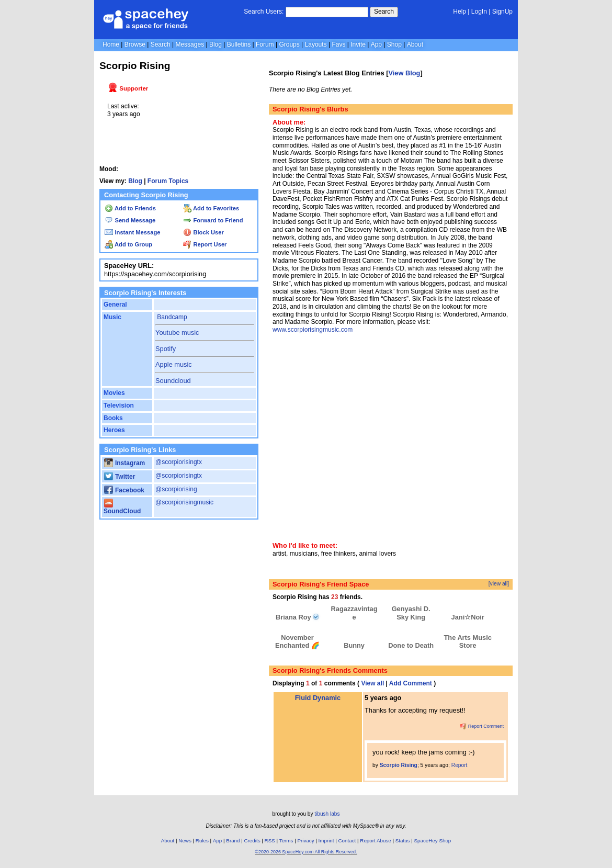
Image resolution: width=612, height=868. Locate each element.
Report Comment (482, 726)
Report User (205, 244)
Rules (202, 841)
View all (372, 683)
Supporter (128, 88)
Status (403, 841)
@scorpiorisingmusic (184, 502)
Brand (233, 841)
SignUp (502, 12)
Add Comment (411, 683)
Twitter (120, 477)
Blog (216, 44)
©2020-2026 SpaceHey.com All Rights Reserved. (306, 852)
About (415, 44)
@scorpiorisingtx (179, 462)
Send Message (130, 220)
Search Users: (264, 12)
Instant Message (132, 232)
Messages (190, 44)
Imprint (326, 841)
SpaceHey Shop (433, 841)
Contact (347, 841)
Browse (135, 44)
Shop (394, 44)
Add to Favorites (211, 208)
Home (111, 44)
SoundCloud (122, 508)
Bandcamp (171, 317)
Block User (203, 232)
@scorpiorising (176, 489)
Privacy (305, 841)
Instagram (124, 463)
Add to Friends (130, 208)
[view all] (499, 584)
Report (460, 765)
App (376, 44)
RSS (270, 841)
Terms (286, 841)
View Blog (404, 73)
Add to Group (128, 244)
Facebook (124, 490)
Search (384, 12)
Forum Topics (168, 181)
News (185, 841)
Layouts (316, 44)
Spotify (166, 349)
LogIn (479, 12)
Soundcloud (173, 381)
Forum (265, 44)
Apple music (174, 364)
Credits (252, 841)
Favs (338, 44)
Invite (358, 44)
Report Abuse (375, 841)
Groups (289, 44)
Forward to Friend (213, 220)
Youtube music (177, 332)
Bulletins (239, 44)
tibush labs (327, 814)
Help (460, 12)
